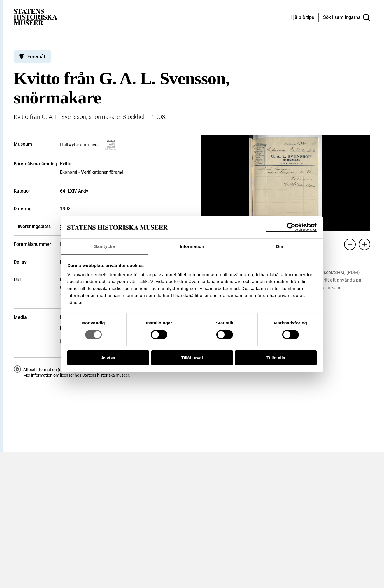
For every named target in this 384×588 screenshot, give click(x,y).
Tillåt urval (192, 358)
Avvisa (108, 358)
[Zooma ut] (350, 244)
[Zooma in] (364, 244)
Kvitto (66, 164)
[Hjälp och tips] (302, 18)
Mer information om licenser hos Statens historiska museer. (77, 375)
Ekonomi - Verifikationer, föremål (92, 172)
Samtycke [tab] (105, 246)
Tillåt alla (276, 358)
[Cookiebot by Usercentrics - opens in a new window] (291, 227)
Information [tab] (192, 246)
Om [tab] (279, 246)
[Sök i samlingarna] (347, 18)
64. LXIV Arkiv (74, 191)
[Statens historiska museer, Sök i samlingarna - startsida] (36, 17)
